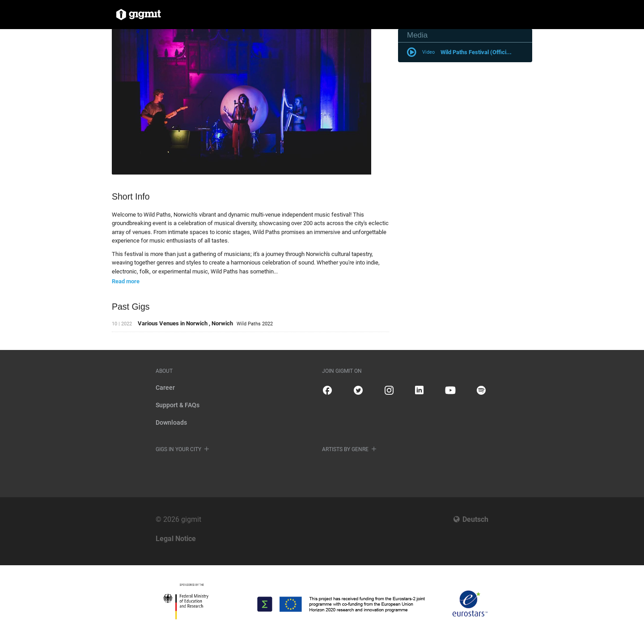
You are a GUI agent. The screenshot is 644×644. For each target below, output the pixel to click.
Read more (126, 281)
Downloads (171, 422)
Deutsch (475, 519)
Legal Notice (176, 539)
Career (165, 388)
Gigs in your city (178, 449)
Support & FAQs (178, 405)
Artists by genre (345, 449)
